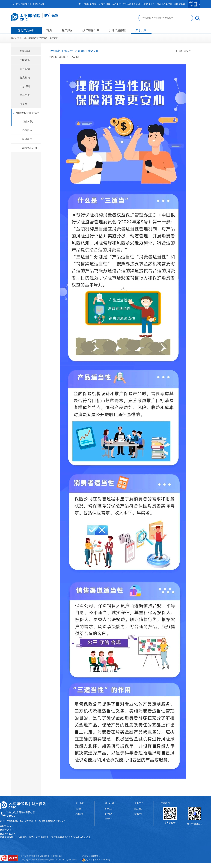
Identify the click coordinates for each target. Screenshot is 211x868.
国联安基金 (180, 4)
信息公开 (25, 104)
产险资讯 (25, 60)
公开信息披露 (117, 30)
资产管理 (127, 4)
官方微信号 (170, 823)
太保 (191, 6)
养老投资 (168, 4)
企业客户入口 (38, 4)
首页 (49, 30)
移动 (191, 2)
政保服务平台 (91, 30)
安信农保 (146, 4)
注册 (29, 4)
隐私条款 (138, 809)
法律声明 (138, 814)
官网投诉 (6, 826)
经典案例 (25, 69)
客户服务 (67, 30)
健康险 (137, 4)
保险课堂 (27, 139)
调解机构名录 (30, 148)
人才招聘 (25, 86)
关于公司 (141, 30)
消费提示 (27, 130)
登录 (23, 4)
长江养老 (157, 4)
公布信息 (86, 837)
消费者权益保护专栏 (38, 38)
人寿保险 (116, 4)
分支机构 (25, 78)
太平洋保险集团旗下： (89, 4)
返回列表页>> (184, 51)
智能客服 (109, 819)
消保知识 (54, 38)
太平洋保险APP (195, 824)
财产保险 (106, 4)
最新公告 (25, 95)
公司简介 (79, 809)
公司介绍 (25, 51)
